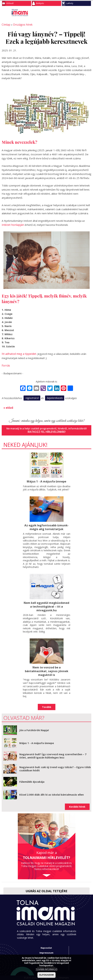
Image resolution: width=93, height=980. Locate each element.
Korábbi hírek (77, 803)
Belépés (40, 3)
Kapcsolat (46, 944)
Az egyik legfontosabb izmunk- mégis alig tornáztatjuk (46, 524)
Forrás (6, 364)
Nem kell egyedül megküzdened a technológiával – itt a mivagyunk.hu (47, 603)
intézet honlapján (12, 225)
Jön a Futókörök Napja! (34, 726)
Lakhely (70, 3)
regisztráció (32, 397)
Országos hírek (21, 25)
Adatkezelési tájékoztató (46, 954)
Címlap (6, 25)
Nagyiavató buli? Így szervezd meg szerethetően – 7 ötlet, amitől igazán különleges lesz (53, 752)
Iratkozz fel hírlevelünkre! (46, 430)
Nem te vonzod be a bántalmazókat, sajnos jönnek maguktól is (46, 667)
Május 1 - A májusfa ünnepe (46, 479)
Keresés (82, 13)
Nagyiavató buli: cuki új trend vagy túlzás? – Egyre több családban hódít (55, 765)
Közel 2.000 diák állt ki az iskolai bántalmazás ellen (51, 791)
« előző (8, 406)
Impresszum (46, 949)
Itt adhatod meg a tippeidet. (18, 353)
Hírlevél (10, 3)
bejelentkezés (55, 397)
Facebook (89, 13)
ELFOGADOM (46, 975)
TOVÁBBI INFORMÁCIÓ (47, 969)
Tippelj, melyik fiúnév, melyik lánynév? (43, 298)
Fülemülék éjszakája (32, 778)
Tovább (47, 703)
